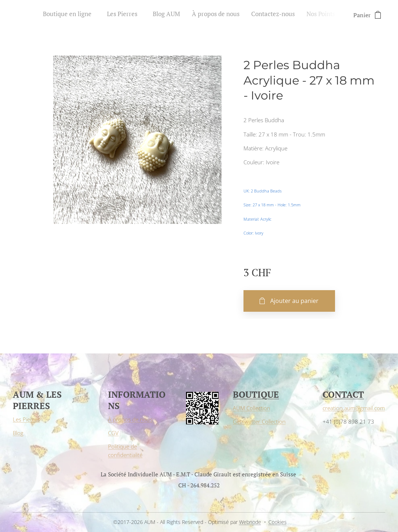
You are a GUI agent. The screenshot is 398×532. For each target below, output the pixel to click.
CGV (113, 433)
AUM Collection (252, 408)
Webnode (250, 522)
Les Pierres (26, 419)
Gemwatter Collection (259, 422)
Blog (18, 433)
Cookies (278, 522)
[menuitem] (269, 15)
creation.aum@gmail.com (354, 408)
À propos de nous (130, 419)
